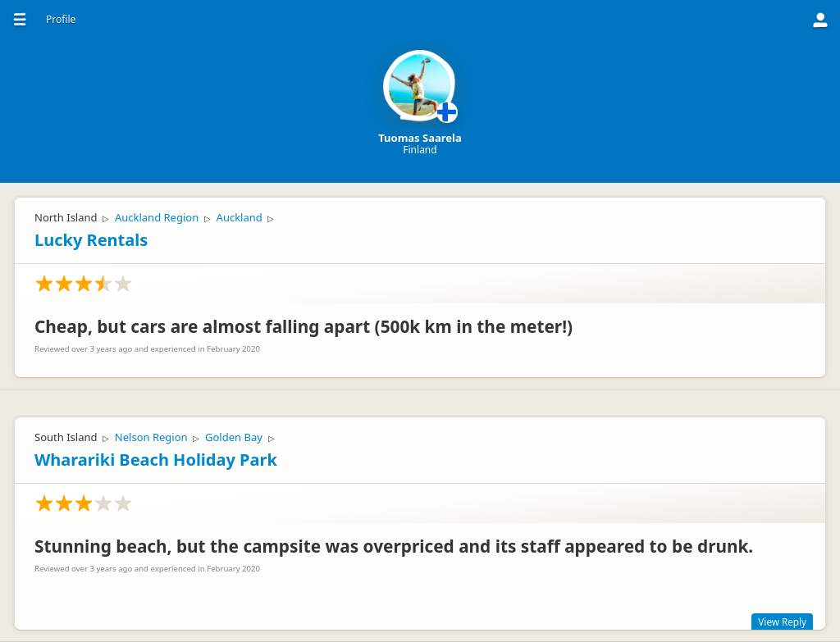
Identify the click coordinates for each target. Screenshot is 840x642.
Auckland (240, 217)
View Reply (782, 622)
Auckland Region (157, 217)
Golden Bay (234, 437)
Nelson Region (151, 437)
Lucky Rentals (91, 240)
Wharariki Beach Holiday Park (156, 460)
